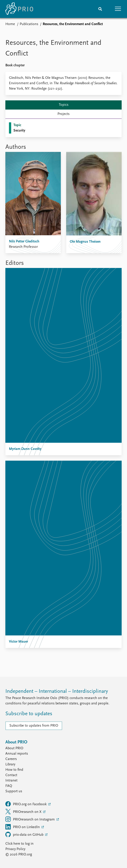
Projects (63, 114)
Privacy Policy (15, 849)
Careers (11, 759)
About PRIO (14, 748)
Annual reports (17, 754)
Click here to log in (19, 844)
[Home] (19, 9)
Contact (11, 775)
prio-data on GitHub (25, 834)
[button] (118, 9)
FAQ (9, 786)
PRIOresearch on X (24, 812)
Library (10, 764)
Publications (29, 24)
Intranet (11, 781)
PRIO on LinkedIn (23, 827)
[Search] (100, 9)
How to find (14, 770)
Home (10, 24)
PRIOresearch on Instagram (31, 819)
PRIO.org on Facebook (26, 804)
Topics (64, 105)
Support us (14, 791)
